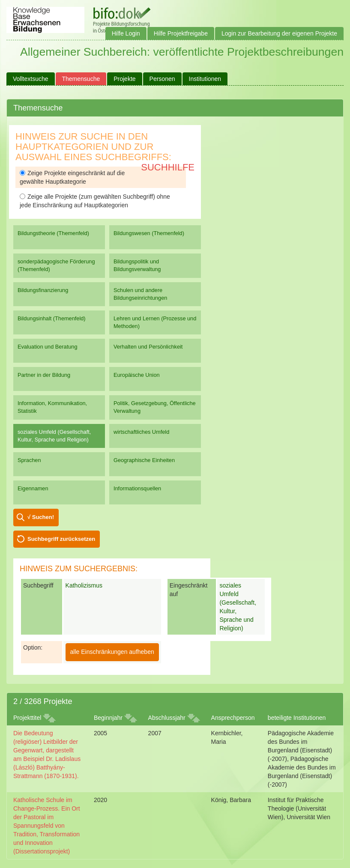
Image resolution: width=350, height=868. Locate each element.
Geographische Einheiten (144, 460)
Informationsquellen (137, 488)
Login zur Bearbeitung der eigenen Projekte (279, 33)
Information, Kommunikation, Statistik (52, 407)
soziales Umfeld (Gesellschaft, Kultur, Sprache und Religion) (54, 436)
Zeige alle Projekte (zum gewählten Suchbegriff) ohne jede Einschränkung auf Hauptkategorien (95, 201)
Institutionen (205, 79)
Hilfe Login (126, 33)
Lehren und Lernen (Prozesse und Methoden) (155, 322)
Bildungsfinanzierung (43, 290)
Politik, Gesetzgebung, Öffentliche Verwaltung (155, 407)
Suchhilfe (168, 167)
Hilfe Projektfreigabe (181, 33)
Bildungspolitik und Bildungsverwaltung (137, 265)
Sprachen (29, 460)
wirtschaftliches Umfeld (141, 432)
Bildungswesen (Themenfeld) (149, 233)
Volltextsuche (31, 79)
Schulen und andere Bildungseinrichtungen (140, 294)
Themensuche (81, 79)
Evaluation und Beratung (47, 347)
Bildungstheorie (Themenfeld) (53, 233)
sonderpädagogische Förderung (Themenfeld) (56, 265)
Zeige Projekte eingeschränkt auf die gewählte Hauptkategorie (72, 177)
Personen (162, 79)
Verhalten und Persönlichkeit (148, 347)
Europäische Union (137, 375)
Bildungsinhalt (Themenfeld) (52, 318)
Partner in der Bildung (44, 375)
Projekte (124, 79)
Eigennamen (33, 488)
